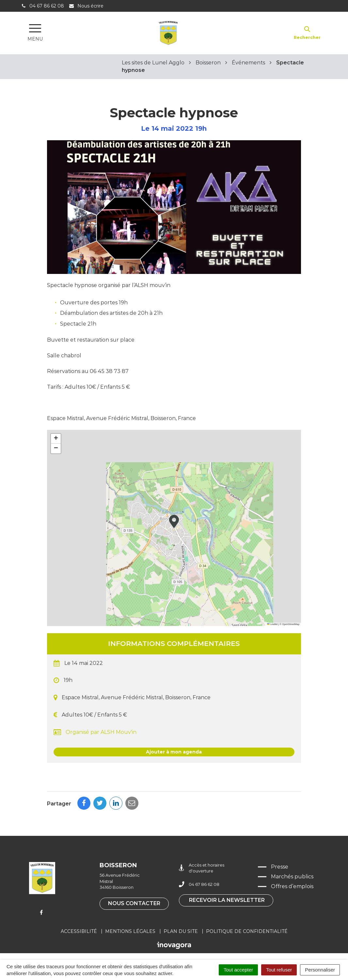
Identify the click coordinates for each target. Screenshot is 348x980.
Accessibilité (79, 931)
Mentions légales (130, 931)
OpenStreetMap (291, 624)
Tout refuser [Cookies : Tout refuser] (279, 970)
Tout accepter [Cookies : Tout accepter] (238, 970)
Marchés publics (292, 877)
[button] (174, 521)
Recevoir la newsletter (227, 900)
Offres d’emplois (292, 886)
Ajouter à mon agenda (174, 752)
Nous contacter (134, 903)
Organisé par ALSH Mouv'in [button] (95, 732)
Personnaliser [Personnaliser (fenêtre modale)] (320, 970)
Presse (280, 867)
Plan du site (181, 931)
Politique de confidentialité (247, 931)
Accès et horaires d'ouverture (202, 868)
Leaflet (272, 624)
